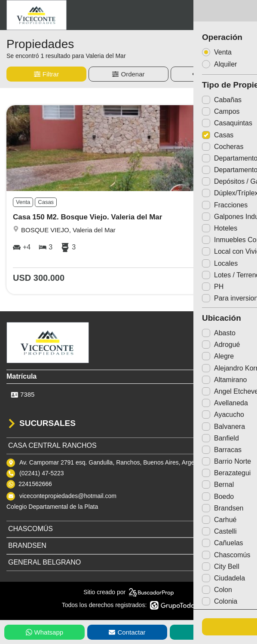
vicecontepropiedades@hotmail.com (68, 496)
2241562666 (35, 484)
